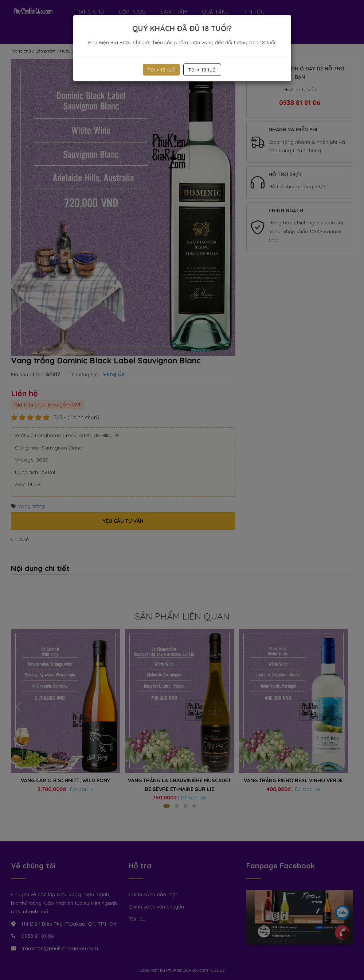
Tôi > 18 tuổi (161, 70)
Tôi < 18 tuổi (202, 70)
